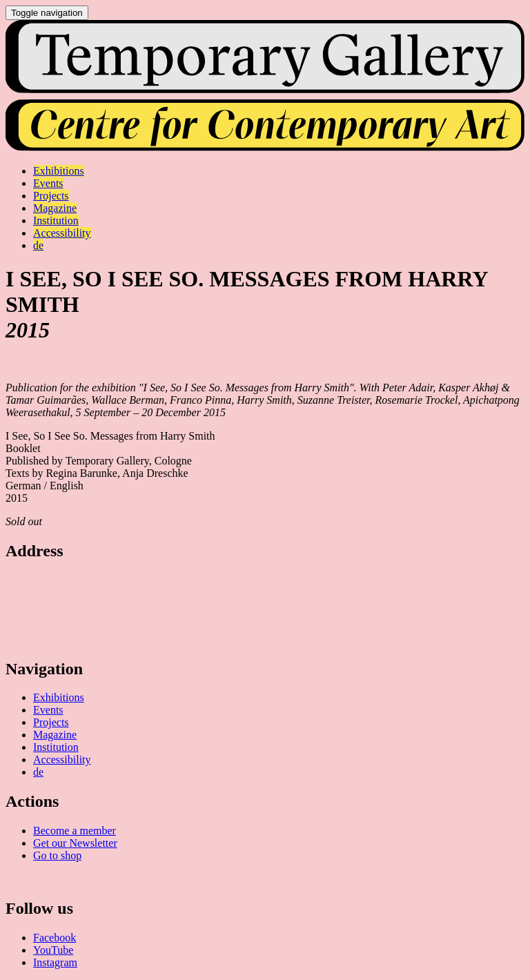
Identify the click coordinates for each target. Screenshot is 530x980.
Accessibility (62, 759)
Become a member (75, 831)
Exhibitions (59, 697)
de (38, 772)
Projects (51, 722)
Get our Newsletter (75, 843)
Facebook (55, 938)
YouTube (53, 950)
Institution (56, 747)
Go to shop (57, 855)
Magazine (55, 735)
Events (48, 710)
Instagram (55, 962)
